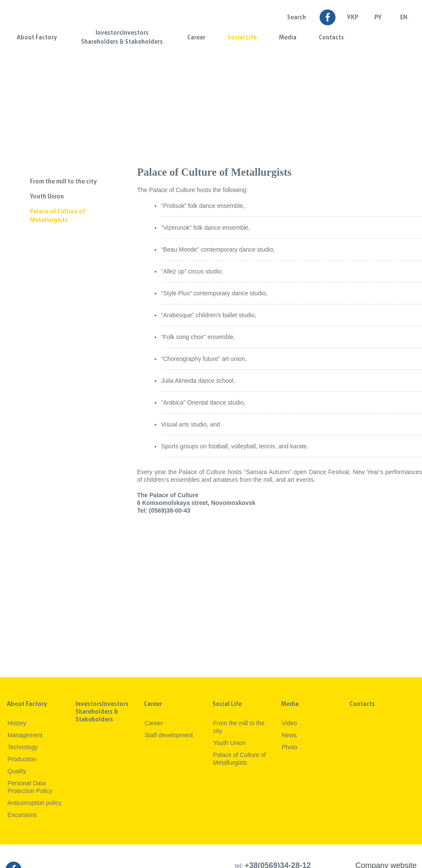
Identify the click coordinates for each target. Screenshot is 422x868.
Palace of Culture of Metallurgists (58, 216)
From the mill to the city (63, 182)
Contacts (331, 38)
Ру (378, 18)
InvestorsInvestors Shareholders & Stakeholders (122, 38)
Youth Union (47, 197)
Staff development (169, 735)
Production (22, 759)
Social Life (242, 38)
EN (404, 18)
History (17, 723)
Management (25, 735)
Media (288, 38)
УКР (353, 18)
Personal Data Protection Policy (30, 787)
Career (196, 38)
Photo (290, 747)
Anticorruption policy (35, 803)
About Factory (37, 38)
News (289, 735)
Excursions (22, 815)
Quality (17, 771)
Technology (23, 747)
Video (290, 723)
